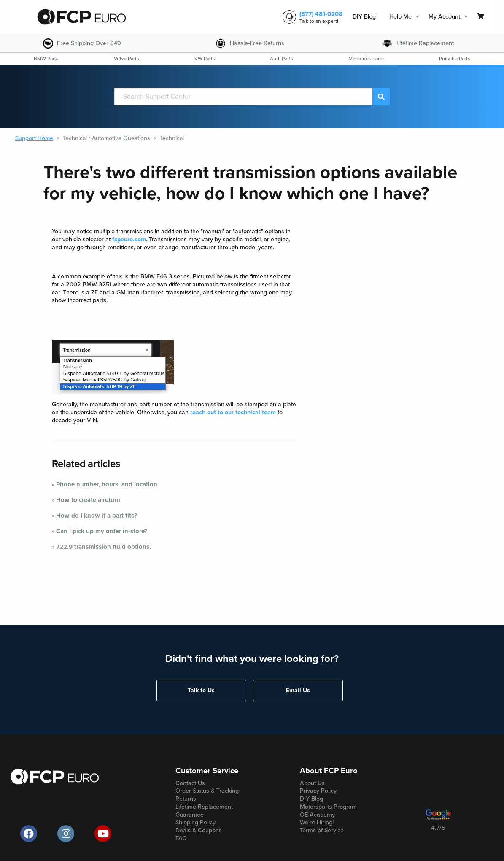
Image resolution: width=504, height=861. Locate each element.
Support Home (34, 138)
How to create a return (88, 500)
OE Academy (317, 815)
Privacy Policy (318, 791)
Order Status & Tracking (207, 791)
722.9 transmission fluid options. (104, 547)
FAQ (181, 838)
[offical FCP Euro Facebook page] (29, 834)
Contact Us (190, 783)
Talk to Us (201, 690)
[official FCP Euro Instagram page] (66, 834)
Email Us (298, 690)
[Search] (243, 97)
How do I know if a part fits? (97, 516)
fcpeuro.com (129, 239)
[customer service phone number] (311, 17)
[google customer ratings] (438, 818)
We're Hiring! (317, 822)
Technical (172, 138)
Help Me (400, 17)
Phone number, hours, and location (107, 484)
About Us (312, 783)
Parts (46, 59)
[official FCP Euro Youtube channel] (103, 834)
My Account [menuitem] (444, 17)
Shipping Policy (195, 822)
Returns (186, 799)
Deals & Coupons (199, 830)
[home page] (82, 17)
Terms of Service (322, 830)
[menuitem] (364, 17)
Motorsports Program (328, 807)
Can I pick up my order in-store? (102, 531)
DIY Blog (364, 17)
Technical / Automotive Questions (106, 138)
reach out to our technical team (232, 412)
